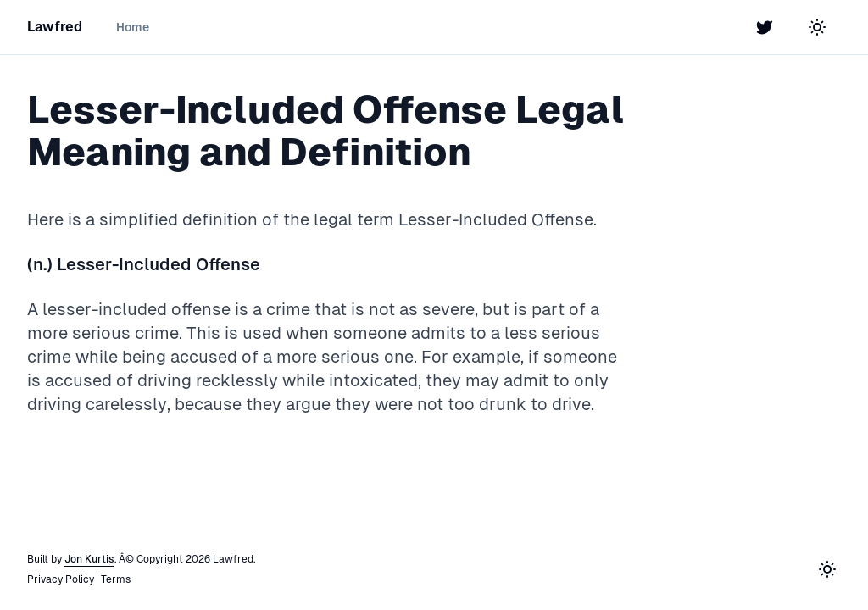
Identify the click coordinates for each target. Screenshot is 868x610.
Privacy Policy (61, 579)
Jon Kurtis (89, 559)
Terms (116, 579)
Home (133, 27)
